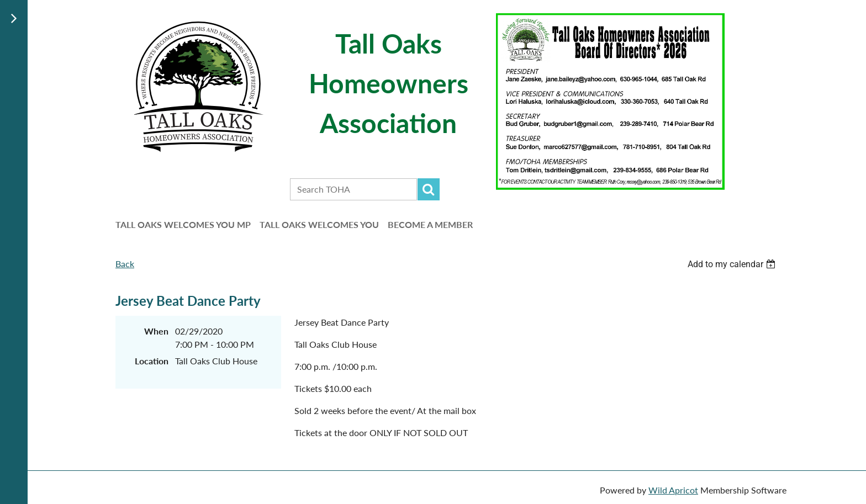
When (156, 331)
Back (125, 264)
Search (429, 189)
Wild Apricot (673, 490)
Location (152, 361)
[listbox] (733, 264)
